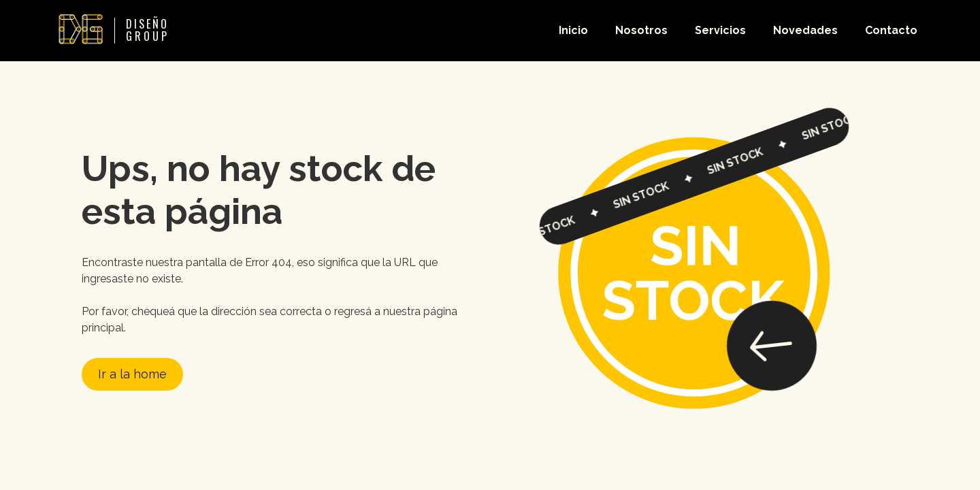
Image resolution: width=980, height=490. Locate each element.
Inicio (573, 30)
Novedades (805, 30)
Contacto (891, 30)
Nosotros (641, 30)
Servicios (720, 30)
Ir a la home (132, 374)
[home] (109, 31)
